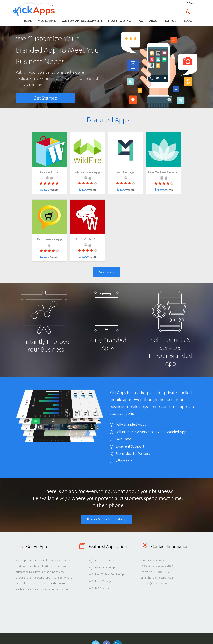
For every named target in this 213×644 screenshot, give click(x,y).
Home (27, 21)
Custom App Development (82, 21)
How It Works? (121, 20)
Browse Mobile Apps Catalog (107, 519)
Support (172, 21)
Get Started (45, 98)
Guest (192, 3)
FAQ (140, 21)
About (154, 21)
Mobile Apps (47, 21)
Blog (188, 21)
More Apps (106, 272)
